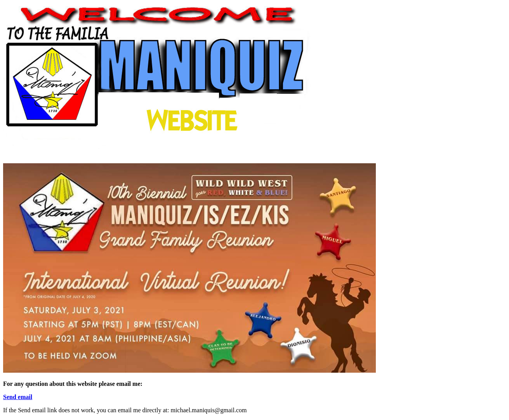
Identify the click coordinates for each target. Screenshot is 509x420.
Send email (18, 397)
